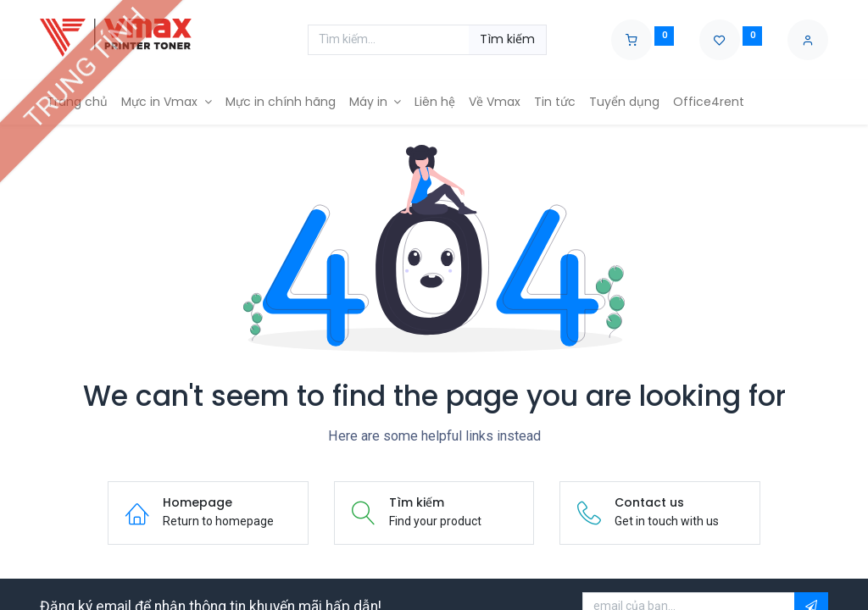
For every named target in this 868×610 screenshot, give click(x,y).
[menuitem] (77, 102)
